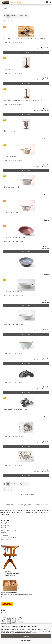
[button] (4, 16)
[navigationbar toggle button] (50, 2)
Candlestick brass (9, 69)
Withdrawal (5, 535)
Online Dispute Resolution (9, 530)
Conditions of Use (7, 525)
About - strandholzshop (9, 538)
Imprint (4, 528)
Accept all (26, 636)
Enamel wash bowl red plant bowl (14, 237)
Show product (26, 53)
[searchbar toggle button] (44, 2)
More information (26, 641)
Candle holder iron (10, 131)
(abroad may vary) (19, 43)
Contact (4, 533)
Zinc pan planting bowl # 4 (12, 212)
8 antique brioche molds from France (15, 409)
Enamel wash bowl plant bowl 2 (14, 291)
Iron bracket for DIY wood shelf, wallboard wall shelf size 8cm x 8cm (25, 38)
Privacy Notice (33, 633)
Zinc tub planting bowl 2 (11, 187)
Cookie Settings (6, 540)
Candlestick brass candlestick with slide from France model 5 (23, 100)
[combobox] (14, 16)
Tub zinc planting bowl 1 (12, 156)
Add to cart (26, 84)
